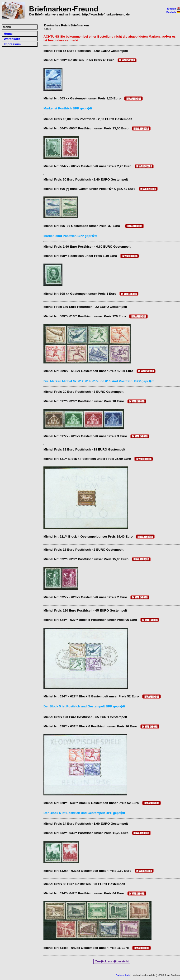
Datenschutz (123, 975)
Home (8, 34)
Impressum (12, 44)
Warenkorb (12, 39)
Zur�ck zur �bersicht (112, 961)
